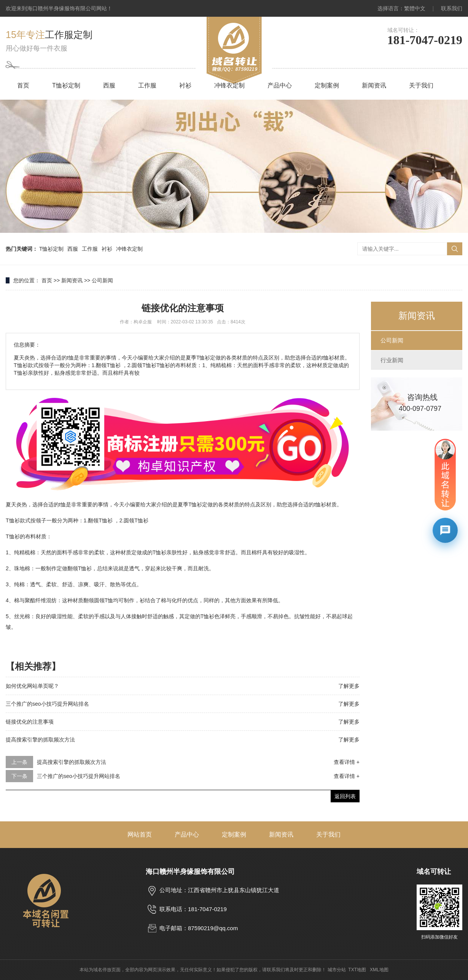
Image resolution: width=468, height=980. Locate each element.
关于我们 (421, 85)
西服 (109, 85)
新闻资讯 (374, 85)
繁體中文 (415, 8)
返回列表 (345, 796)
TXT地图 (357, 970)
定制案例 (327, 85)
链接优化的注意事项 (30, 722)
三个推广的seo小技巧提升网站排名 (47, 704)
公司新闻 (102, 280)
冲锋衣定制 (229, 85)
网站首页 (140, 834)
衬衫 (185, 85)
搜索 (455, 249)
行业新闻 (392, 360)
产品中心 (280, 85)
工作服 (147, 85)
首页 (23, 85)
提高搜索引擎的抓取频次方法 (40, 740)
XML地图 (379, 970)
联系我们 (452, 8)
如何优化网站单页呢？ (32, 686)
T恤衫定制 (66, 85)
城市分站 (337, 970)
